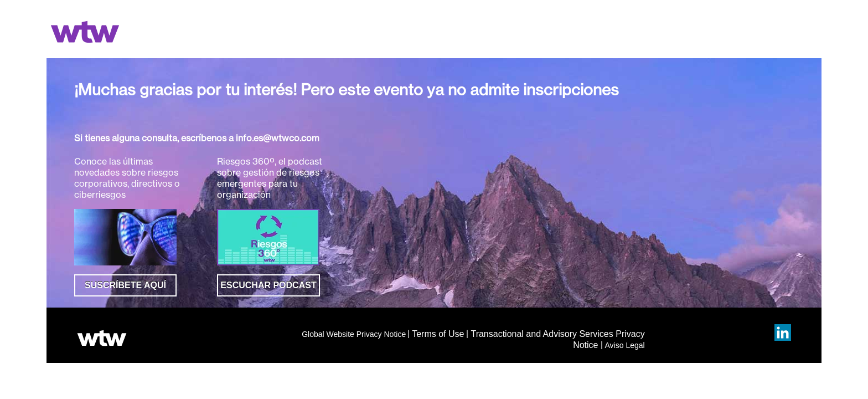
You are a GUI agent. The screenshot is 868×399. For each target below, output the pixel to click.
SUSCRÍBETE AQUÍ (125, 285)
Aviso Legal (625, 345)
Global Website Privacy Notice (354, 334)
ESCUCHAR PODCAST (268, 285)
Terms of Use (438, 334)
